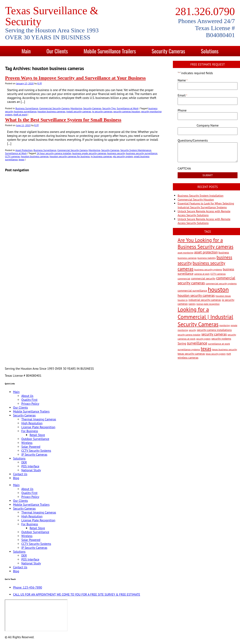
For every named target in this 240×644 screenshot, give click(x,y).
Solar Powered (31, 447)
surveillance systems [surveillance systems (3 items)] (189, 349)
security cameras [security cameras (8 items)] (214, 334)
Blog (138, 61)
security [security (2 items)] (192, 330)
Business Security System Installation (201, 196)
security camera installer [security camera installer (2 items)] (189, 335)
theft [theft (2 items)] (229, 354)
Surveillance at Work (127, 108)
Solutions (210, 51)
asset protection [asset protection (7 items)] (206, 252)
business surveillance (25, 111)
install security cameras (79, 111)
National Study (31, 470)
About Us (27, 396)
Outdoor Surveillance (35, 439)
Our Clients (57, 51)
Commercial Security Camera (54, 108)
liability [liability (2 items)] (192, 304)
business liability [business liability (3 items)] (207, 258)
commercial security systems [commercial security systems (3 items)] (221, 283)
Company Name (208, 125)
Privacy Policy (30, 404)
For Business (30, 431)
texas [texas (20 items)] (206, 349)
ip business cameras (101, 156)
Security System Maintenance (136, 150)
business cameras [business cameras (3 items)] (187, 258)
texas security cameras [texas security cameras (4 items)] (191, 354)
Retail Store (37, 435)
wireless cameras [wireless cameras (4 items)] (188, 358)
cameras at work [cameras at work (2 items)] (202, 274)
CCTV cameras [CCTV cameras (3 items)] (218, 274)
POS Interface (30, 466)
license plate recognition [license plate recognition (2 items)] (208, 304)
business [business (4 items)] (224, 252)
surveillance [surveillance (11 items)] (197, 343)
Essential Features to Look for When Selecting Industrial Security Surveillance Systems (206, 205)
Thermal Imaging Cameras (39, 419)
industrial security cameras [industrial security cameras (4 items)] (205, 300)
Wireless (27, 443)
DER (24, 462)
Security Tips (109, 108)
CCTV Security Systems (36, 451)
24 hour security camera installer (54, 153)
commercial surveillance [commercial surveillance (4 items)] (192, 291)
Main (26, 51)
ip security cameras (102, 111)
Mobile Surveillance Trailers (110, 51)
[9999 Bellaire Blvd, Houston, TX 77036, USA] (36, 615)
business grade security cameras (89, 153)
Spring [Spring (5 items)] (182, 343)
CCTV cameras (12, 156)
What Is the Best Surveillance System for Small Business (63, 120)
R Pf (40, 83)
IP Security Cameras (34, 455)
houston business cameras (51, 111)
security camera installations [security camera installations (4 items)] (214, 330)
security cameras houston (127, 111)
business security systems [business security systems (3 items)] (208, 269)
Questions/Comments (193, 140)
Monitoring (76, 108)
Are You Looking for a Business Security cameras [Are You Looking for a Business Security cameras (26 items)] (206, 243)
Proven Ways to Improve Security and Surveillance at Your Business (75, 78)
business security (116, 153)
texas (22, 159)
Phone (182, 110)
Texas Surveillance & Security (52, 16)
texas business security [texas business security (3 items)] (225, 349)
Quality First (29, 400)
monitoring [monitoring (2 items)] (225, 325)
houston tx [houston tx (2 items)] (183, 300)
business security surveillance (142, 153)
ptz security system (123, 156)
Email (182, 95)
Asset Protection (24, 150)
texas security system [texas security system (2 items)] (216, 354)
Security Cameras (168, 51)
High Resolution (32, 423)
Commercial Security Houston (196, 199)
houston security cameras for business (70, 156)
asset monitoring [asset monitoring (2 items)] (185, 253)
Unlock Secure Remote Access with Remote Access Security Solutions (204, 213)
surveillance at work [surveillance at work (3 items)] (219, 344)
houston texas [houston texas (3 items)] (223, 296)
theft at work (20, 114)
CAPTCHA (184, 168)
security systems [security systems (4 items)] (221, 339)
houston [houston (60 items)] (218, 289)
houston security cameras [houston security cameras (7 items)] (196, 296)
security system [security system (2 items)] (203, 339)
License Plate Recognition (38, 427)
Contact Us (108, 61)
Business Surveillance (27, 108)
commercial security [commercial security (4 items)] (203, 278)
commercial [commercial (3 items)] (184, 278)
